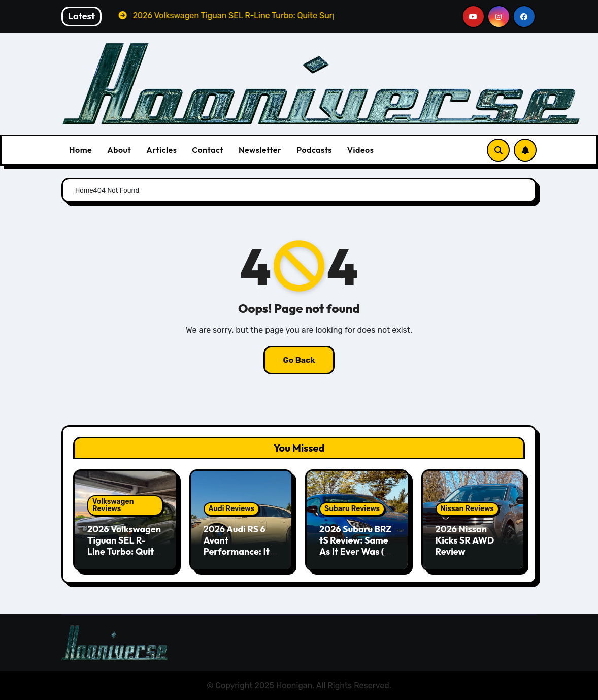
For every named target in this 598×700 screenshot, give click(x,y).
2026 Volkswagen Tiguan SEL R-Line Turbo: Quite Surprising (124, 546)
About (119, 150)
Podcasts (314, 150)
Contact (208, 150)
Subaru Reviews (352, 509)
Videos (361, 150)
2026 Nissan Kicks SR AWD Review (465, 540)
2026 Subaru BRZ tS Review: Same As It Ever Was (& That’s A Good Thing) (355, 551)
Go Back (299, 360)
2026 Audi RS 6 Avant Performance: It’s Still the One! (240, 546)
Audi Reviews (232, 509)
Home (80, 150)
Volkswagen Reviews (113, 505)
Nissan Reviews (467, 509)
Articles (161, 150)
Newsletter (260, 150)
